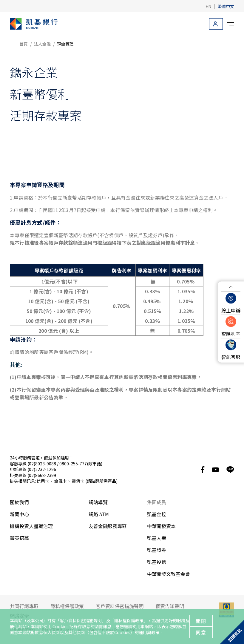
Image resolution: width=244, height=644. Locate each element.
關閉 (201, 621)
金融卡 (61, 481)
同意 (201, 632)
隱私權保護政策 (129, 620)
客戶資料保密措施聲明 (81, 620)
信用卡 (43, 481)
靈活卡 (78, 481)
